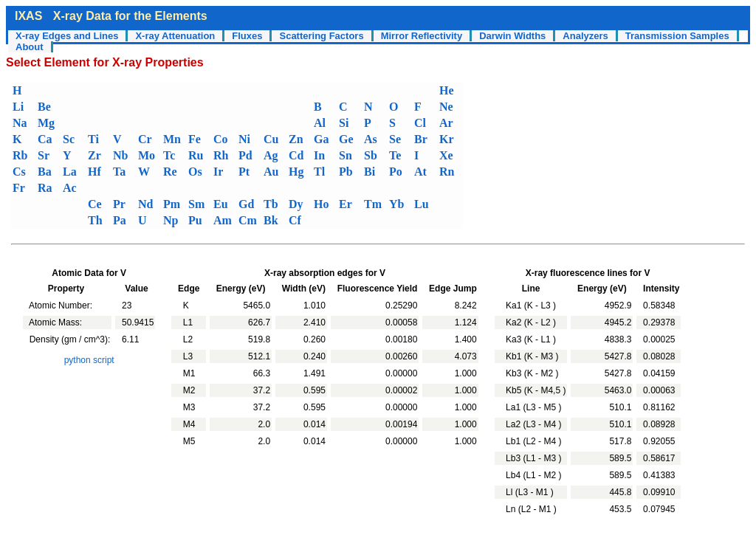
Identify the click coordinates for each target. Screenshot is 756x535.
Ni (244, 139)
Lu (422, 204)
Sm (196, 204)
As (371, 139)
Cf (295, 220)
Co (221, 139)
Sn (346, 155)
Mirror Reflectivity (422, 36)
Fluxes (247, 36)
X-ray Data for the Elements (130, 16)
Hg (296, 172)
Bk (271, 220)
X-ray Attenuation (175, 36)
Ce (95, 204)
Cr (145, 139)
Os (195, 172)
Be (44, 107)
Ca (45, 139)
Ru (196, 155)
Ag (271, 155)
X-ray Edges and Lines (67, 36)
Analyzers (585, 36)
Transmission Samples (677, 36)
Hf (94, 172)
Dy (296, 204)
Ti (93, 139)
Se (395, 139)
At (420, 172)
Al (320, 123)
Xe (446, 155)
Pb (346, 172)
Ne (446, 107)
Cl (420, 123)
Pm (172, 204)
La (70, 172)
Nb (120, 155)
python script (89, 360)
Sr (44, 155)
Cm (248, 220)
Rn (447, 172)
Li (18, 107)
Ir (218, 172)
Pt (244, 172)
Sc (69, 139)
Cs (19, 172)
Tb (271, 204)
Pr (119, 204)
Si (344, 123)
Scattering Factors (321, 36)
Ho (321, 204)
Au (271, 172)
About (30, 47)
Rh (221, 155)
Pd (245, 155)
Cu (271, 139)
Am (223, 220)
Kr (447, 139)
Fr (19, 188)
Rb (20, 155)
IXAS (28, 16)
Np (171, 220)
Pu (195, 220)
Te (395, 155)
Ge (346, 139)
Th (95, 220)
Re (170, 172)
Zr (94, 155)
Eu (221, 204)
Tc (169, 155)
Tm (373, 204)
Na (20, 123)
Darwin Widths (512, 36)
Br (421, 139)
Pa (120, 220)
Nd (145, 204)
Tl (319, 172)
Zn (296, 139)
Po (396, 172)
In (319, 155)
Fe (195, 139)
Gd (246, 204)
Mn (172, 139)
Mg (46, 123)
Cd (296, 155)
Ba (45, 172)
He (447, 90)
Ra (45, 188)
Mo (147, 155)
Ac (70, 188)
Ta (119, 172)
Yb (396, 204)
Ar (446, 123)
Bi (370, 172)
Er (346, 204)
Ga (321, 139)
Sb (371, 155)
